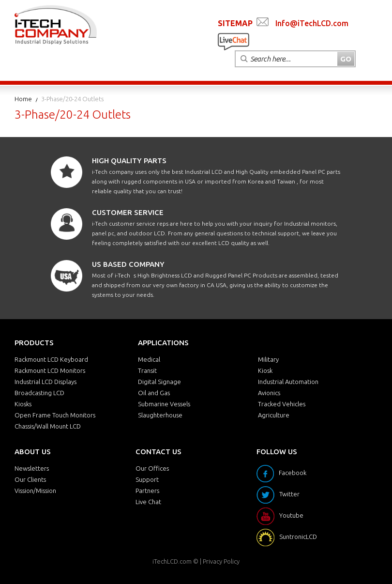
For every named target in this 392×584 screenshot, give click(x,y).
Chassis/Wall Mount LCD (48, 426)
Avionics (269, 393)
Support (147, 479)
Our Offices (152, 468)
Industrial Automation (288, 382)
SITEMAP (235, 23)
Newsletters (32, 468)
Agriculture (274, 415)
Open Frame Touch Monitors (55, 415)
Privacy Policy (221, 561)
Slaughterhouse (160, 415)
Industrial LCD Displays (45, 382)
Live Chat (148, 502)
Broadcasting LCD (39, 393)
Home (23, 99)
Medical (149, 359)
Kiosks (23, 404)
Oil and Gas (154, 393)
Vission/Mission (35, 491)
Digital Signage (159, 382)
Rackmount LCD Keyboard (51, 359)
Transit (147, 370)
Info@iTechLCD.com (312, 23)
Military (268, 359)
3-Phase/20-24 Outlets (72, 99)
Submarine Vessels (164, 404)
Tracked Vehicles (282, 404)
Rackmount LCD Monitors (50, 370)
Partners (147, 491)
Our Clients (30, 479)
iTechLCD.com (172, 561)
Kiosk (265, 370)
